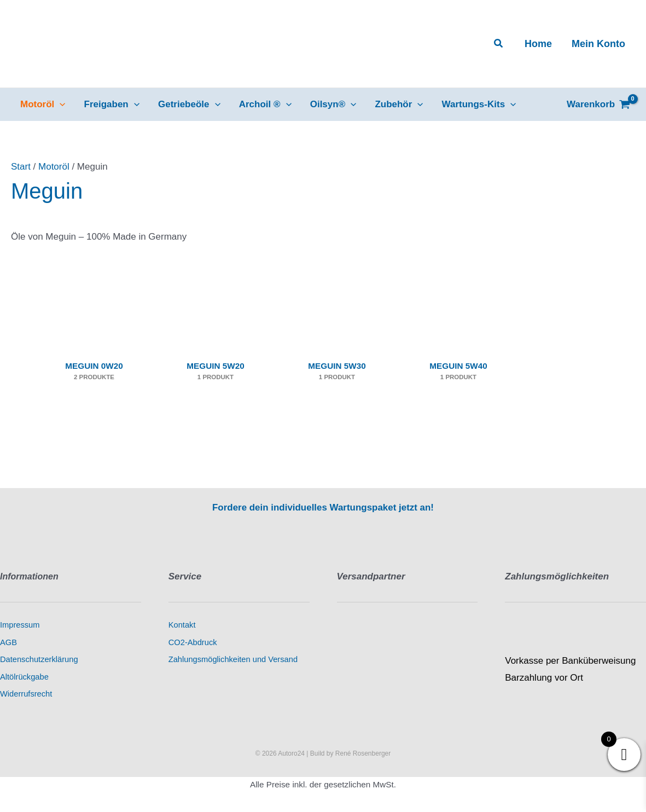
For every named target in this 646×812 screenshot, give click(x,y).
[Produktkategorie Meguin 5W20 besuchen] (216, 344)
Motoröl (54, 167)
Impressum (20, 625)
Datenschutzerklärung (39, 659)
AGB (8, 642)
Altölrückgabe (24, 677)
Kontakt (182, 625)
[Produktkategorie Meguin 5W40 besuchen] (458, 344)
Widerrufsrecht (26, 694)
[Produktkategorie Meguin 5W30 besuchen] (337, 344)
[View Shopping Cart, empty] (598, 104)
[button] (499, 44)
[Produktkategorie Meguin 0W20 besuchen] (94, 344)
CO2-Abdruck (193, 642)
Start (21, 167)
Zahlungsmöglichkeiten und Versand (233, 659)
